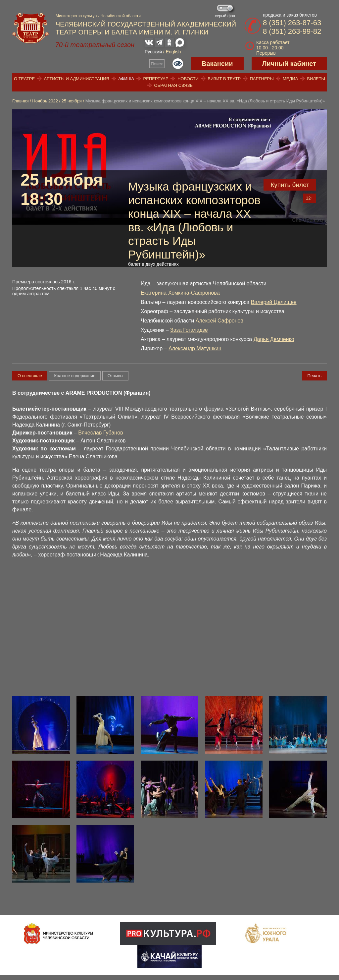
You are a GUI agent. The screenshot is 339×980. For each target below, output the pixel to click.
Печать (314, 376)
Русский (153, 52)
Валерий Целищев (274, 302)
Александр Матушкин (195, 348)
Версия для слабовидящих (178, 64)
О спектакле (30, 376)
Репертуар (156, 79)
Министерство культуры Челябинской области (98, 16)
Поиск (157, 64)
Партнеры (262, 79)
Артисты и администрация (76, 79)
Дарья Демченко (274, 339)
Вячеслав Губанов (100, 433)
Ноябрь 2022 (45, 101)
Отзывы (116, 376)
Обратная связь (174, 85)
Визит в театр (224, 79)
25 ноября (72, 101)
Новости (188, 79)
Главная (20, 101)
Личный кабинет (289, 64)
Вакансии (217, 64)
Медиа (290, 79)
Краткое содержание (75, 376)
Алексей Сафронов (219, 321)
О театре (24, 79)
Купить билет (290, 185)
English (173, 52)
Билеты (316, 79)
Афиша (126, 79)
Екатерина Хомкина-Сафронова (180, 293)
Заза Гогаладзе (189, 330)
